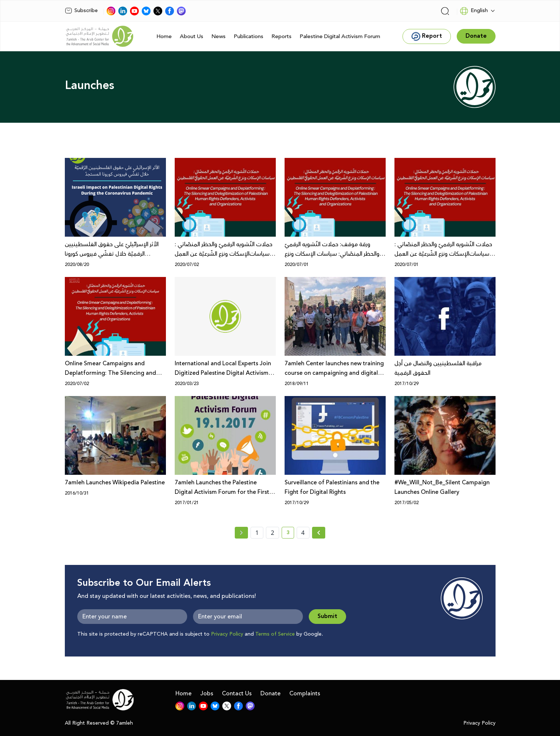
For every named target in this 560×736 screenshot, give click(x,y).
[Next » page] (319, 533)
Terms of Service (275, 634)
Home (164, 36)
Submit (327, 616)
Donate (270, 694)
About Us (192, 36)
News (218, 36)
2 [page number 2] (272, 533)
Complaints (305, 694)
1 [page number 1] (257, 533)
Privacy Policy (227, 634)
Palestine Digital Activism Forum (340, 36)
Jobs (207, 694)
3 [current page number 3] (290, 534)
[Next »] (319, 533)
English (474, 11)
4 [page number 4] (303, 533)
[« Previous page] (241, 533)
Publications (249, 36)
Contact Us (237, 694)
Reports (281, 36)
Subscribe (81, 11)
